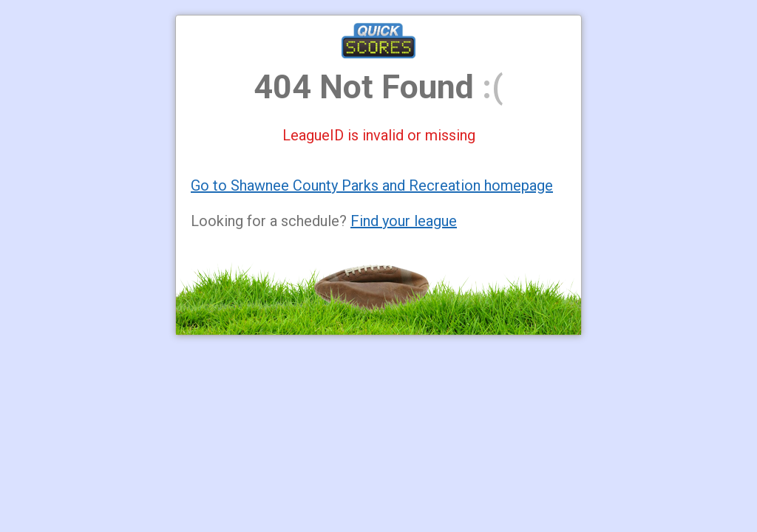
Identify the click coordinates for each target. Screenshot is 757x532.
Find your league (404, 221)
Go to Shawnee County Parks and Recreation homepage (372, 185)
